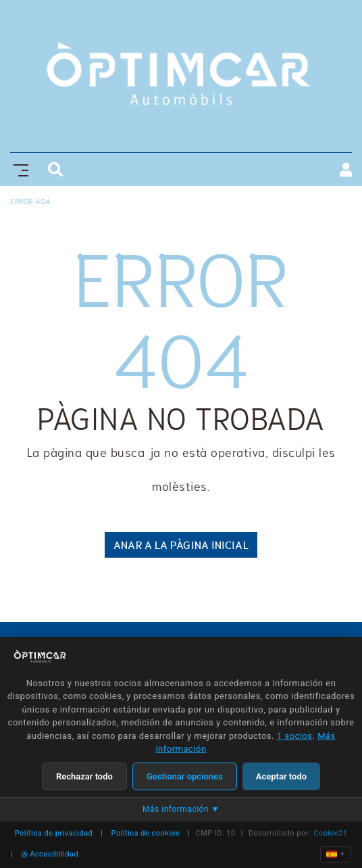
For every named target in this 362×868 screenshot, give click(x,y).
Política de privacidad (54, 833)
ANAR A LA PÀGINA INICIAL (181, 545)
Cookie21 (330, 833)
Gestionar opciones (185, 776)
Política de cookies (146, 833)
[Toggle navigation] (18, 169)
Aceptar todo (281, 776)
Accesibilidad (50, 854)
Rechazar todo (84, 776)
